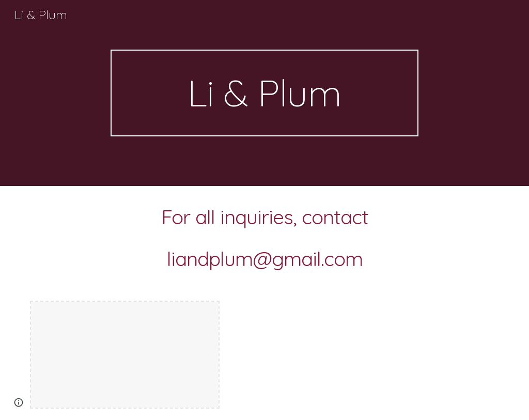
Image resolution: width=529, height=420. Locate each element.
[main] (264, 93)
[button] (19, 402)
